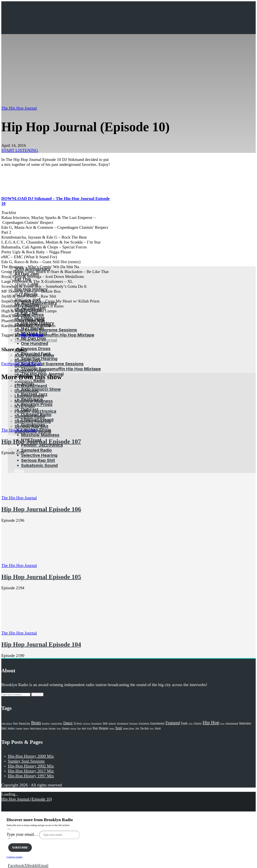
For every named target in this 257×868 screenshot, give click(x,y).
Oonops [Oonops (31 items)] (66, 728)
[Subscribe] (9, 829)
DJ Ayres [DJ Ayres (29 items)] (78, 723)
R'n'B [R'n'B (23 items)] (89, 728)
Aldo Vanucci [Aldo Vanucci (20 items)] (7, 723)
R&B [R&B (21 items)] (84, 728)
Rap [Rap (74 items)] (95, 728)
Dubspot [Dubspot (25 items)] (112, 723)
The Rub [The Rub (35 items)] (144, 728)
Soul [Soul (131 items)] (119, 728)
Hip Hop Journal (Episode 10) (27, 799)
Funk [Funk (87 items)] (184, 723)
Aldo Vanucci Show (41, 389)
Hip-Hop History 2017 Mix (31, 771)
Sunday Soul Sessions (26, 761)
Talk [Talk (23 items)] (137, 728)
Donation (20, 446)
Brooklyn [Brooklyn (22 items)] (46, 723)
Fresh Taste (33, 318)
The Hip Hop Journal (19, 108)
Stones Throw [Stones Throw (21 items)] (129, 728)
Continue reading (15, 857)
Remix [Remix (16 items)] (112, 728)
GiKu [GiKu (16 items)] (191, 723)
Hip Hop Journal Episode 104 (41, 644)
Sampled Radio (36, 450)
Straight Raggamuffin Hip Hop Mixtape (54, 335)
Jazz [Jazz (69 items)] (4, 728)
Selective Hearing (39, 359)
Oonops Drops (36, 348)
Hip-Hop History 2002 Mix (31, 766)
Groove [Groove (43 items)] (198, 723)
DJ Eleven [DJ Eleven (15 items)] (87, 724)
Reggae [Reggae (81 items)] (104, 728)
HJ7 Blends (33, 328)
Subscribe (20, 848)
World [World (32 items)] (158, 728)
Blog (12, 436)
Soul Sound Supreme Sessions (46, 330)
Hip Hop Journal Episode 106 (41, 509)
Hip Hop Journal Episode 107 (41, 441)
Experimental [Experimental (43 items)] (157, 723)
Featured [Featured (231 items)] (173, 723)
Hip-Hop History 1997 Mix (31, 776)
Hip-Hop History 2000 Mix (31, 756)
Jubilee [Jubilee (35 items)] (11, 728)
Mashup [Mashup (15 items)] (26, 728)
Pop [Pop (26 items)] (79, 728)
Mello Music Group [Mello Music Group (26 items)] (39, 728)
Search (37, 694)
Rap (40, 335)
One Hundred (35, 343)
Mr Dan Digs (34, 338)
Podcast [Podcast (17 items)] (73, 728)
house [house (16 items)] (222, 723)
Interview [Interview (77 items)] (245, 723)
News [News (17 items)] (59, 728)
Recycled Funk (36, 354)
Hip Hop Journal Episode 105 (41, 577)
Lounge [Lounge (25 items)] (19, 728)
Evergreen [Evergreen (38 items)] (144, 723)
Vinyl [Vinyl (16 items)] (152, 728)
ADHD (27, 384)
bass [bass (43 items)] (16, 723)
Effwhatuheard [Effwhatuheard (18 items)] (123, 724)
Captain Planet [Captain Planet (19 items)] (57, 723)
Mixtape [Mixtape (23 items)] (52, 728)
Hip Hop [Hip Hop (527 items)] (211, 722)
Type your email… (23, 834)
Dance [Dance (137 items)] (68, 723)
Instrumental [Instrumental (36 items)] (232, 723)
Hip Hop (27, 335)
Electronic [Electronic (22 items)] (134, 723)
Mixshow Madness (40, 435)
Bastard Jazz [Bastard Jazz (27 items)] (25, 723)
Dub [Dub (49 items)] (105, 723)
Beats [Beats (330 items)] (36, 723)
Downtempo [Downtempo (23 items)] (97, 723)
